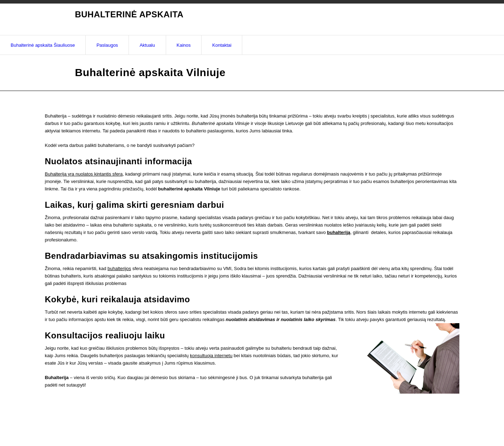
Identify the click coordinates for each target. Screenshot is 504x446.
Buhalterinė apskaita (129, 14)
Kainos (184, 45)
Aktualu (147, 45)
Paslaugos (107, 45)
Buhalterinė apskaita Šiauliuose (43, 45)
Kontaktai (222, 45)
